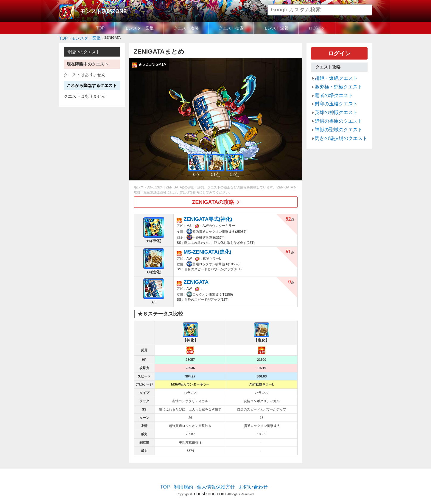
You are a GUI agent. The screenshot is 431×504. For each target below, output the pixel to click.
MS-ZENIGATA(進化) (202, 247)
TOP (101, 28)
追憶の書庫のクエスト (334, 110)
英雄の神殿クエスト (332, 103)
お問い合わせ (247, 482)
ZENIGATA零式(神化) (203, 216)
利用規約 (189, 482)
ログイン (317, 28)
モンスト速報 (276, 28)
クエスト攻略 (186, 28)
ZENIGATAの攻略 (213, 200)
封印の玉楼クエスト (332, 96)
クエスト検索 (231, 28)
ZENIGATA (193, 277)
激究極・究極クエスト (334, 82)
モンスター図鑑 (139, 28)
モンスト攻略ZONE (98, 10)
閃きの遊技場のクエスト (336, 124)
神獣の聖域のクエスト (334, 117)
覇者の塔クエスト (330, 89)
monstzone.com (209, 487)
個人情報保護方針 (216, 482)
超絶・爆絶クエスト (332, 74)
